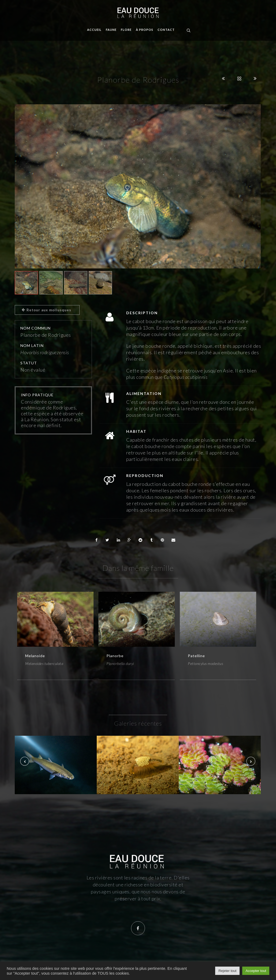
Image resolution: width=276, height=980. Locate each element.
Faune (111, 30)
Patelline (196, 656)
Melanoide (35, 656)
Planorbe (115, 656)
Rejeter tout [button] (227, 971)
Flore (126, 30)
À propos (145, 30)
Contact (166, 30)
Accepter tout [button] (256, 971)
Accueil (94, 30)
